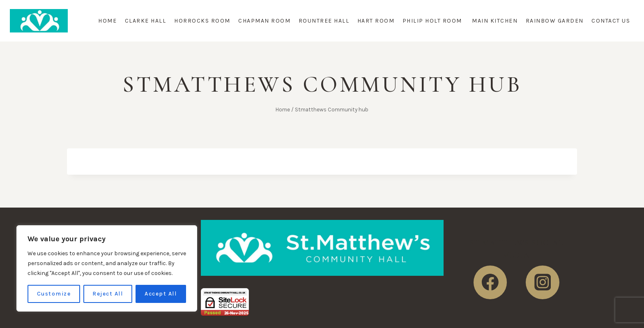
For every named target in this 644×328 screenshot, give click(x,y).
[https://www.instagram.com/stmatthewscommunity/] (543, 282)
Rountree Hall (324, 21)
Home (107, 21)
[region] (107, 268)
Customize (54, 294)
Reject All (108, 294)
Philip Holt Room (433, 21)
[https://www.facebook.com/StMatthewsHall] (490, 282)
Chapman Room (264, 21)
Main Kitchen (495, 21)
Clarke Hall (146, 21)
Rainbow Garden (555, 21)
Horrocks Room (202, 21)
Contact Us (611, 21)
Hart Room (376, 21)
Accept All (161, 294)
